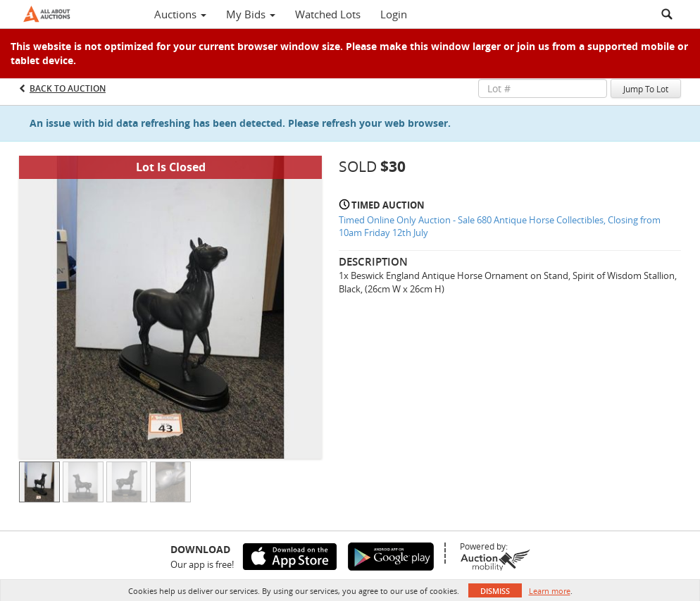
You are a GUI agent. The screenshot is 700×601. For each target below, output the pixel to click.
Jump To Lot (646, 89)
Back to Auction (68, 88)
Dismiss (495, 591)
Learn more (550, 591)
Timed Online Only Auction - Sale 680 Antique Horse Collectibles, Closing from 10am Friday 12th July (500, 227)
